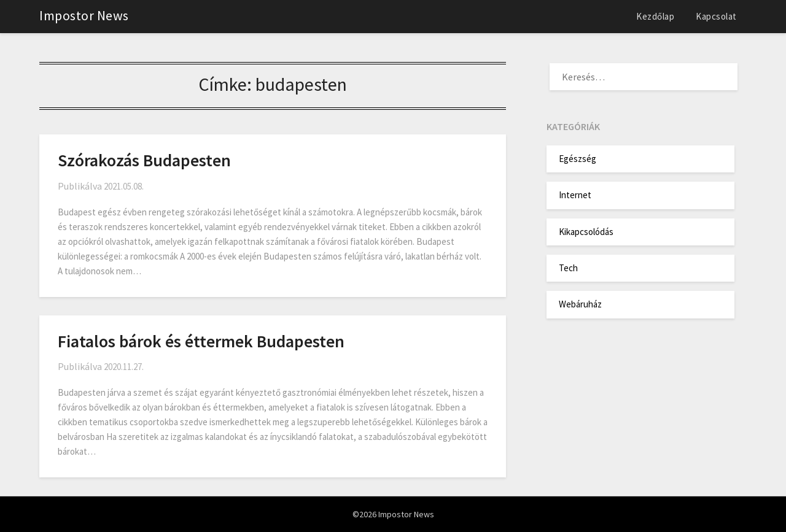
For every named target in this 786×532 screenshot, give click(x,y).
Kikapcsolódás (586, 232)
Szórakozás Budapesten (144, 160)
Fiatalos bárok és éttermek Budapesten (201, 341)
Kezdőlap (655, 16)
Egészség (578, 159)
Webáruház (580, 304)
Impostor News (84, 15)
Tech (568, 268)
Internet (575, 195)
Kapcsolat (716, 16)
